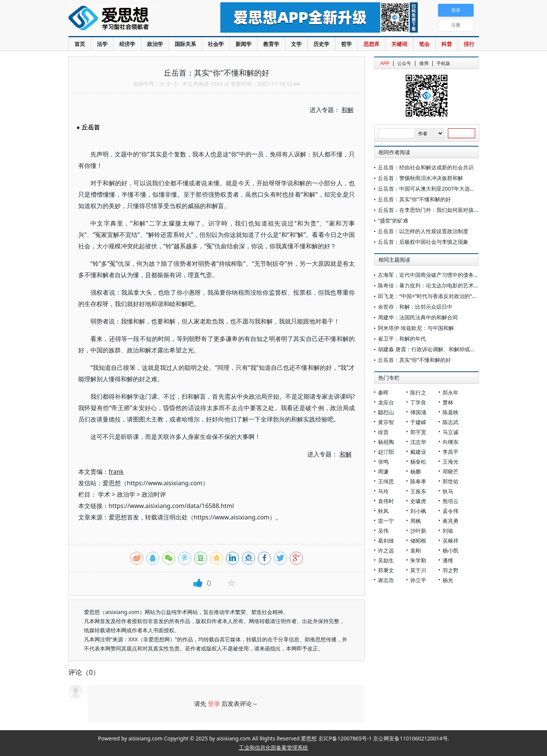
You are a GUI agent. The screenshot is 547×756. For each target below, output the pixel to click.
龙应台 (386, 402)
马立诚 (451, 432)
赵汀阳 (386, 452)
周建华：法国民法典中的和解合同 (418, 317)
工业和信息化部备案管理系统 (273, 747)
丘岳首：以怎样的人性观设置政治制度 (423, 231)
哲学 (346, 44)
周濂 (383, 471)
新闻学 (243, 44)
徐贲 (383, 432)
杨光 (448, 580)
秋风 (383, 511)
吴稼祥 (451, 541)
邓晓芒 (451, 471)
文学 (296, 44)
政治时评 (154, 494)
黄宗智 (386, 422)
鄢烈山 (386, 412)
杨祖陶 (386, 442)
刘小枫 (418, 511)
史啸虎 (418, 501)
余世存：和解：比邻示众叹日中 (415, 307)
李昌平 (451, 452)
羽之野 (451, 570)
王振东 (418, 491)
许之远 (386, 550)
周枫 (416, 521)
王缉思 (386, 481)
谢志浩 (386, 580)
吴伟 (383, 531)
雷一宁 (386, 521)
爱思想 (129, 19)
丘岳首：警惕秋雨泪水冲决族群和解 (421, 178)
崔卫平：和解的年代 (402, 339)
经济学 (127, 44)
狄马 (448, 491)
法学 (102, 44)
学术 (104, 494)
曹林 (448, 402)
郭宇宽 (418, 432)
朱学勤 (418, 560)
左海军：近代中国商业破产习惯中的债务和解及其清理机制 (447, 275)
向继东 (451, 442)
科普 (447, 44)
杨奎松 (418, 462)
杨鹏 (416, 471)
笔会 (424, 44)
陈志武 (451, 422)
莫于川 (418, 570)
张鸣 (383, 462)
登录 (214, 704)
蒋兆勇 (451, 521)
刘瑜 (448, 531)
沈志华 (418, 442)
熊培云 (451, 501)
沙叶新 (418, 531)
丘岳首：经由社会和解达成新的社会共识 (426, 167)
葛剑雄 (386, 541)
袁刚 (416, 550)
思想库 (372, 44)
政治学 (155, 44)
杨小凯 (451, 550)
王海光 (451, 462)
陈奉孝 (418, 481)
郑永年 (451, 392)
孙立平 (418, 580)
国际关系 (185, 44)
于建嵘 (418, 422)
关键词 (399, 44)
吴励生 (386, 560)
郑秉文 (386, 570)
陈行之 (418, 392)
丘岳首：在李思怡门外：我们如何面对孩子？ (431, 210)
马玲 (383, 491)
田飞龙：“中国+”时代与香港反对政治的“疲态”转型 (436, 296)
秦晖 (383, 392)
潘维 (448, 560)
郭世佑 (451, 481)
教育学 (271, 44)
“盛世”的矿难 (393, 220)
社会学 (216, 44)
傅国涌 (418, 412)
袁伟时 (386, 501)
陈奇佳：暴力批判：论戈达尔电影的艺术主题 (431, 285)
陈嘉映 (451, 412)
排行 (469, 44)
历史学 (321, 44)
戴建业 (418, 452)
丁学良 (418, 402)
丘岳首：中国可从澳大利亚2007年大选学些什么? (436, 189)
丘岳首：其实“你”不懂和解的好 (414, 199)
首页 (80, 44)
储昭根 (418, 541)
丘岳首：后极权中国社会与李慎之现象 (423, 242)
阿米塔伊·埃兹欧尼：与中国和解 (416, 328)
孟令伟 (451, 511)
